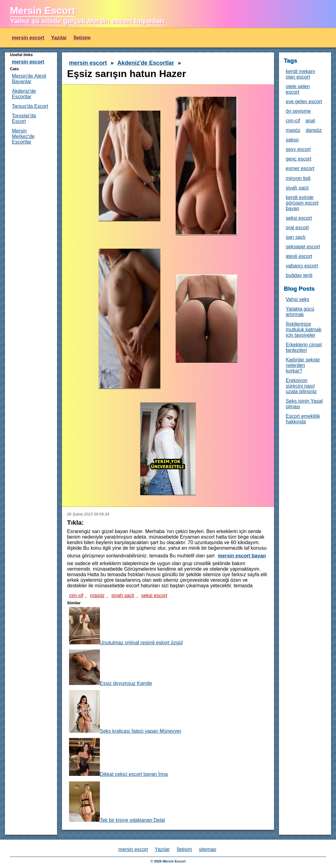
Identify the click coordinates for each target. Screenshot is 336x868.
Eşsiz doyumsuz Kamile (111, 668)
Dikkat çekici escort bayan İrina (119, 757)
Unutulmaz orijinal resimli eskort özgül (126, 626)
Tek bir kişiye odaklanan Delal (117, 802)
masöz (97, 595)
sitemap (207, 849)
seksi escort (154, 595)
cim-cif (76, 595)
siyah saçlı (123, 595)
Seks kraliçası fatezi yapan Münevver (125, 712)
